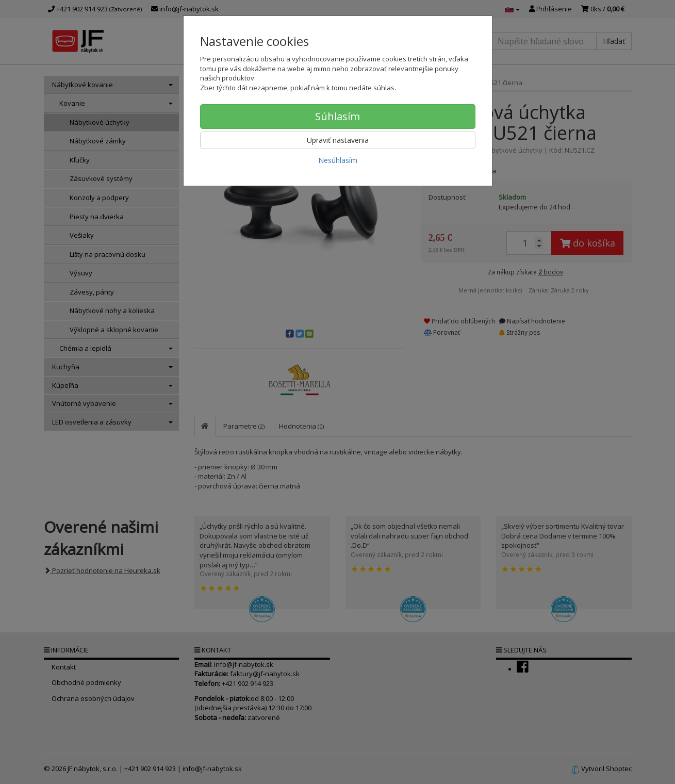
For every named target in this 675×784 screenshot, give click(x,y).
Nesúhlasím (338, 160)
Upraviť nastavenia (338, 140)
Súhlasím (337, 116)
